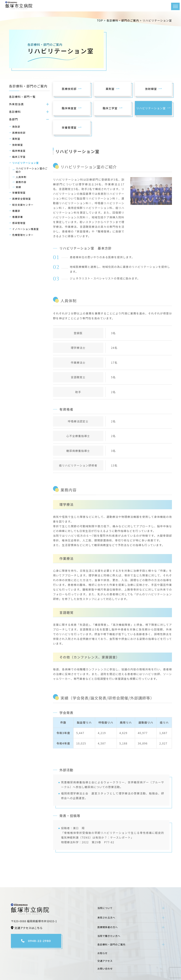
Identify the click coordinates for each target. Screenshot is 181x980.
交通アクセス (105, 961)
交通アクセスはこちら (29, 928)
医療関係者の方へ (108, 927)
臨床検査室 (19, 151)
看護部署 (18, 217)
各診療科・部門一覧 (22, 97)
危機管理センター (23, 235)
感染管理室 (19, 223)
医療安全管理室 (22, 199)
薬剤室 (16, 139)
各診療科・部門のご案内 (111, 944)
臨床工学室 (19, 157)
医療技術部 (19, 133)
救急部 (16, 127)
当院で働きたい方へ (109, 936)
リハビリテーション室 (25, 163)
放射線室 (18, 145)
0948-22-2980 (39, 941)
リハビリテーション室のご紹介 (32, 170)
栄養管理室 (19, 193)
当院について (105, 908)
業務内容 (21, 182)
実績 (18, 187)
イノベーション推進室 (25, 229)
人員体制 (21, 177)
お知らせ (102, 953)
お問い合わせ (105, 968)
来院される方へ (106, 917)
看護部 (16, 211)
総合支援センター (23, 205)
